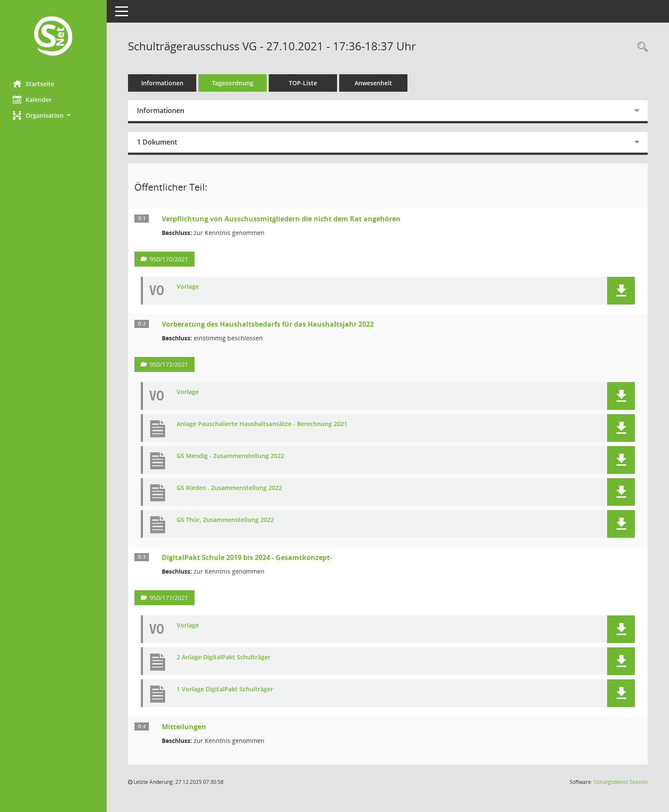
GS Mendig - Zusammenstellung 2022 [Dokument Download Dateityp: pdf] (230, 456)
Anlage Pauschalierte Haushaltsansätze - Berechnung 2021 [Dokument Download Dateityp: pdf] (262, 424)
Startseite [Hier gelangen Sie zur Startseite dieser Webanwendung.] (33, 84)
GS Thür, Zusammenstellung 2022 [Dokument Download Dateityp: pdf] (225, 520)
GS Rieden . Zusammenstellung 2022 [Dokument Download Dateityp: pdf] (229, 488)
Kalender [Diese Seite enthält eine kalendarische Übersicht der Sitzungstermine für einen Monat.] (32, 99)
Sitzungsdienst (621, 782)
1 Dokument (157, 142)
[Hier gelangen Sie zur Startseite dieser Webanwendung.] (53, 37)
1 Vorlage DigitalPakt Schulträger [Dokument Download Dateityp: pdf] (225, 689)
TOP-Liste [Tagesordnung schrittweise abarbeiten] (303, 83)
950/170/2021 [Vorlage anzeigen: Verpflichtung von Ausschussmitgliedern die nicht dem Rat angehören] (169, 259)
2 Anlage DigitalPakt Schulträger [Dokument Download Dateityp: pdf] (224, 657)
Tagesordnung (233, 83)
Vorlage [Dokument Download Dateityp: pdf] (188, 287)
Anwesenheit (373, 83)
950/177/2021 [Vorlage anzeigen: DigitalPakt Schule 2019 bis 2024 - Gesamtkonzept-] (169, 598)
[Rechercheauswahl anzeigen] (640, 47)
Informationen (162, 83)
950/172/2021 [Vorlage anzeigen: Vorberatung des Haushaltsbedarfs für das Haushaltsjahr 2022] (169, 364)
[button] (53, 115)
